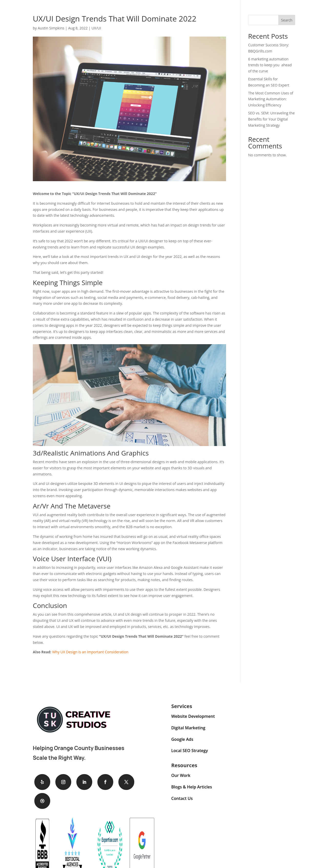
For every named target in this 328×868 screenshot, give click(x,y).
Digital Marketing (188, 728)
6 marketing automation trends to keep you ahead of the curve (270, 65)
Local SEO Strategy (189, 751)
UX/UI (96, 28)
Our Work (181, 775)
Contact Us (182, 798)
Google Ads (182, 739)
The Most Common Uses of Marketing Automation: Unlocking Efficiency (271, 99)
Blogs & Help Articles (192, 787)
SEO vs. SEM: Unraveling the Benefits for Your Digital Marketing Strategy (271, 119)
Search (287, 20)
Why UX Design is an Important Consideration (90, 652)
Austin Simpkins (51, 28)
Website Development (193, 716)
